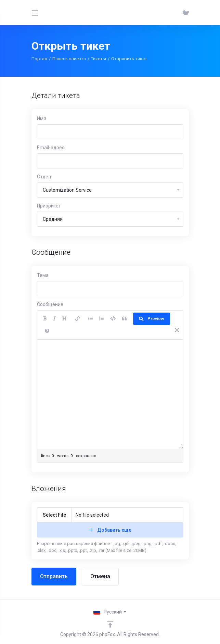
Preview (152, 319)
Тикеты (99, 59)
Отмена (100, 576)
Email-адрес (51, 148)
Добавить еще (110, 530)
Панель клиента (69, 59)
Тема (43, 275)
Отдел (44, 177)
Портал (39, 59)
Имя (42, 118)
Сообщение (50, 304)
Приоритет (49, 206)
